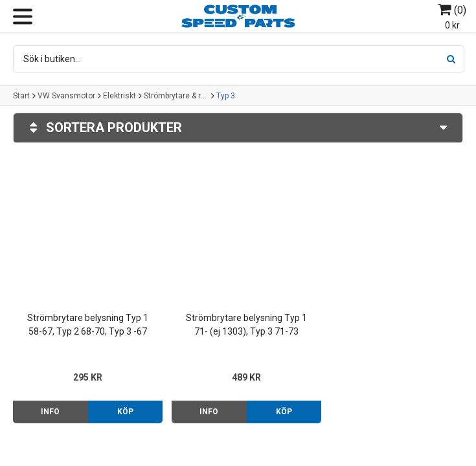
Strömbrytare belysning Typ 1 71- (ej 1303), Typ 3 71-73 (238, 319)
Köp (121, 406)
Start (21, 96)
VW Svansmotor (66, 96)
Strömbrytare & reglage (176, 96)
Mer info (427, 406)
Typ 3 (226, 96)
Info (49, 406)
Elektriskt (119, 96)
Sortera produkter (238, 128)
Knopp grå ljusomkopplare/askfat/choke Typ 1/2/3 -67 (391, 320)
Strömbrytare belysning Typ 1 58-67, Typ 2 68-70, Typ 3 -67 (85, 319)
